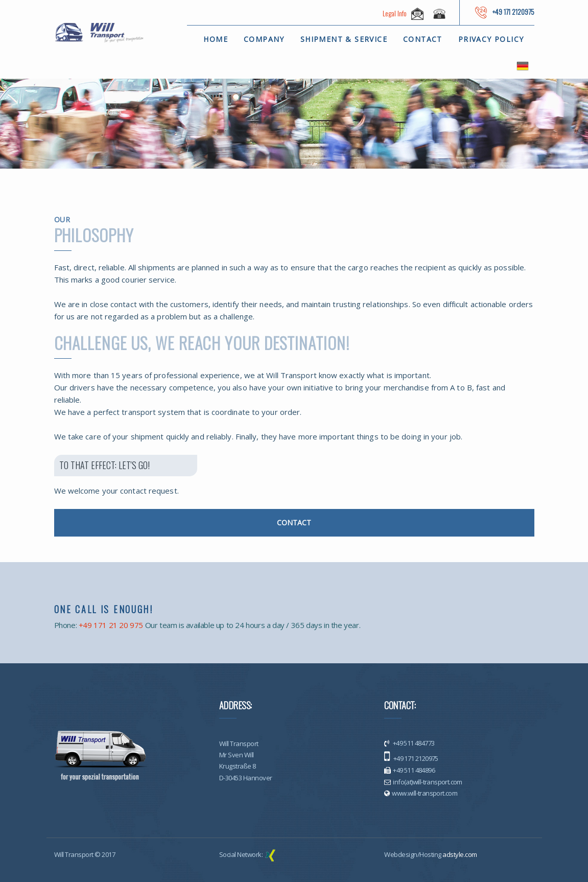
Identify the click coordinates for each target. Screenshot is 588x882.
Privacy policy (491, 39)
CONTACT (294, 523)
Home (216, 39)
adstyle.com (460, 854)
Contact (423, 39)
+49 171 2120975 (415, 758)
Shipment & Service (344, 39)
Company (264, 39)
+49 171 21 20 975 (111, 625)
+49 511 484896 (414, 770)
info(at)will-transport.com (427, 782)
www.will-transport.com (425, 793)
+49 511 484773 (413, 743)
